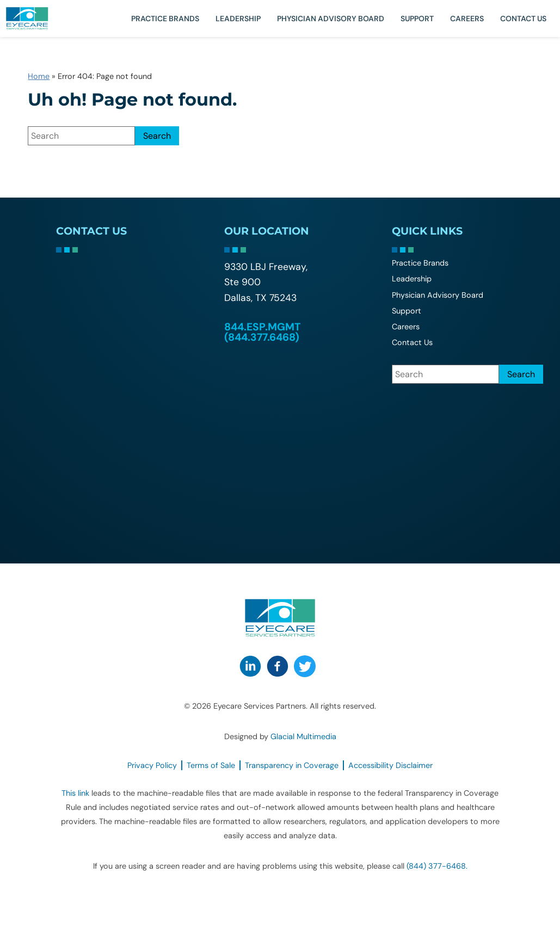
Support (417, 19)
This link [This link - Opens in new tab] (75, 793)
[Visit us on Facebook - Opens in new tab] (278, 666)
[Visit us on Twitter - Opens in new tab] (305, 666)
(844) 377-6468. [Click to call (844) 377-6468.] (437, 866)
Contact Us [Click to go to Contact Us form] (523, 19)
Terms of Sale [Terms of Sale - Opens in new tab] (211, 765)
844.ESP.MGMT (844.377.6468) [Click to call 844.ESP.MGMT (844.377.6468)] (262, 332)
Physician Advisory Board (331, 19)
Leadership (238, 19)
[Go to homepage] (41, 19)
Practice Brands (165, 19)
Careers (467, 19)
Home (39, 76)
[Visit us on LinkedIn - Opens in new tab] (250, 666)
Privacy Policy (152, 765)
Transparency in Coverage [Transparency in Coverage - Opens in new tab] (292, 765)
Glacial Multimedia (303, 736)
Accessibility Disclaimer (390, 765)
